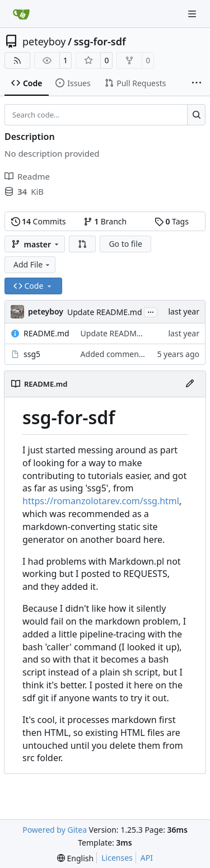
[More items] (197, 83)
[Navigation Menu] (193, 14)
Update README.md (105, 312)
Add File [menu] (32, 264)
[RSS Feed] (17, 60)
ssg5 (32, 354)
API (147, 858)
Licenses (117, 858)
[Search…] (196, 115)
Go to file (125, 244)
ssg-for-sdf (100, 41)
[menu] (75, 858)
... (151, 311)
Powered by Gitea (55, 830)
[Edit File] (190, 384)
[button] (82, 244)
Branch (105, 221)
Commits (39, 221)
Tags (172, 221)
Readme (27, 176)
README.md (46, 333)
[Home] (21, 14)
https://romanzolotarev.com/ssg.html (101, 501)
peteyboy (44, 41)
